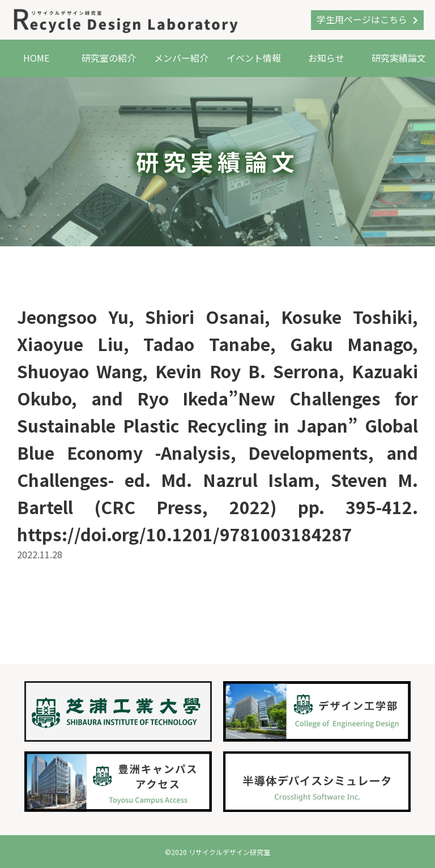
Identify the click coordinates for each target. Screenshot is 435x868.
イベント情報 (254, 58)
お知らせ (326, 58)
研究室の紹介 (109, 58)
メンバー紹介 (181, 58)
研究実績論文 (399, 58)
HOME (36, 58)
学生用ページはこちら (362, 19)
